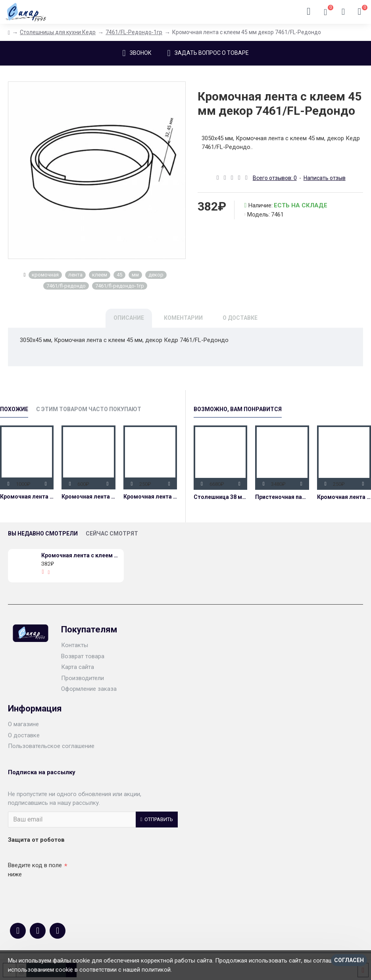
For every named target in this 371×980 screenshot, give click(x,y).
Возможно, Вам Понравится (238, 409)
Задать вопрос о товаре (212, 53)
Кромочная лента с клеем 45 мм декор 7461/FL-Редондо (81, 555)
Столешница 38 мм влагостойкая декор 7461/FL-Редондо (221, 497)
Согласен (349, 960)
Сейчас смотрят (112, 533)
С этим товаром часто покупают (89, 409)
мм (135, 275)
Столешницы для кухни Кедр (58, 32)
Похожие (14, 409)
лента (75, 275)
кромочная (45, 275)
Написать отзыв (325, 178)
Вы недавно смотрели (43, 533)
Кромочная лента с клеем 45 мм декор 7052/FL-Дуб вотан (88, 497)
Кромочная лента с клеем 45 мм (27, 497)
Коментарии (183, 318)
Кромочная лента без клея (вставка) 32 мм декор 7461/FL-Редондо (150, 497)
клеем (100, 275)
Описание (129, 318)
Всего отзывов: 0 (275, 178)
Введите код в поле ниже (35, 870)
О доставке (240, 318)
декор (156, 275)
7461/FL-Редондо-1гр (134, 32)
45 (119, 275)
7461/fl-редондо (66, 286)
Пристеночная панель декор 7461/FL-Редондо (282, 497)
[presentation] (63, 895)
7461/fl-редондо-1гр (120, 286)
